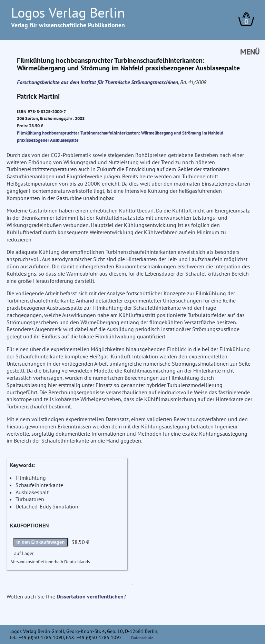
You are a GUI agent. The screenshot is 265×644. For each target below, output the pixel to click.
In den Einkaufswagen (41, 542)
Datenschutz (142, 638)
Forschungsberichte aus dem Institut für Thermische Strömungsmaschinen (97, 82)
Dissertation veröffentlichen (90, 596)
